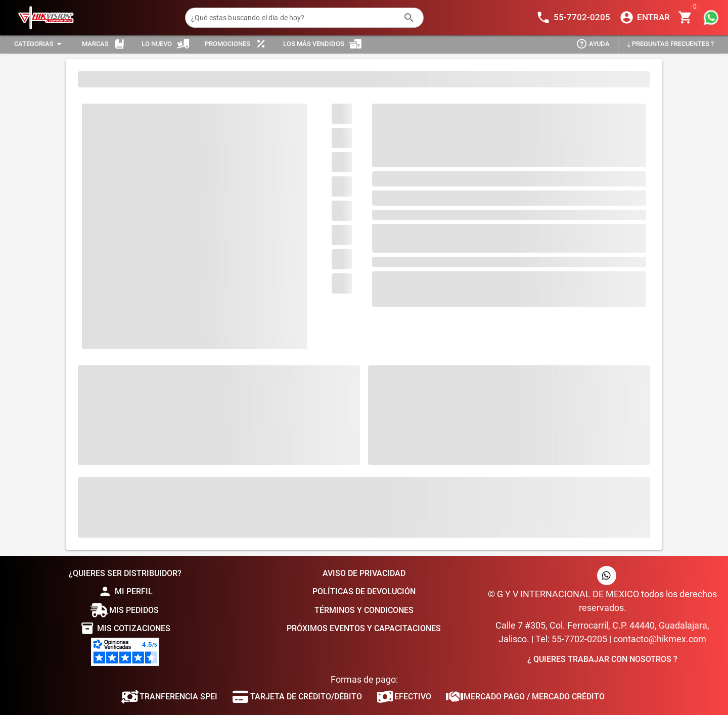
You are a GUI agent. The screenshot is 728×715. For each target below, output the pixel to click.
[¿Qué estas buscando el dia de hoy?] (294, 18)
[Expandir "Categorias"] (39, 44)
